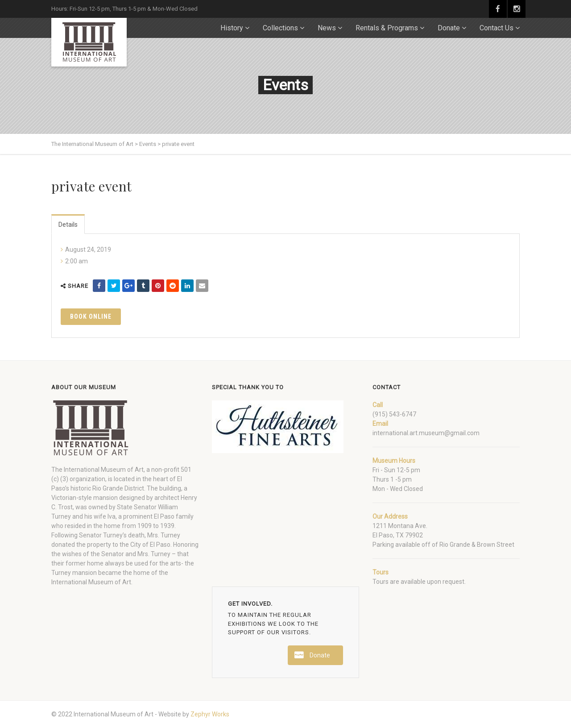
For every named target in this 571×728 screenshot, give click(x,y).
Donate (449, 28)
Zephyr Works (210, 714)
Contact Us (497, 28)
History (232, 28)
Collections (280, 28)
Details (68, 225)
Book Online (91, 316)
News (327, 28)
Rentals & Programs (387, 28)
